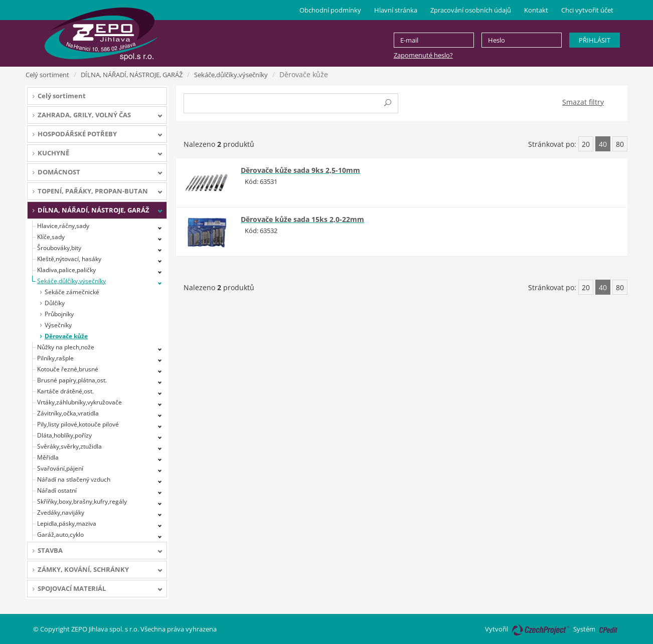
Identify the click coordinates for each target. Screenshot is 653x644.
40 (603, 144)
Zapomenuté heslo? (423, 55)
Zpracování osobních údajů (471, 10)
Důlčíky (55, 303)
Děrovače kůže (66, 336)
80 (620, 144)
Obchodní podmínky (330, 10)
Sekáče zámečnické (72, 292)
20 (586, 144)
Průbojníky (59, 314)
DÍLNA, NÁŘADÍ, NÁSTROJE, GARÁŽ (132, 75)
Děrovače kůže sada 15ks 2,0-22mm (302, 219)
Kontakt (536, 10)
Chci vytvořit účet (587, 10)
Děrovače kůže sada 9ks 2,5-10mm (300, 170)
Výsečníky (58, 325)
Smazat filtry (583, 102)
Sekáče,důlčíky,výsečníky (231, 75)
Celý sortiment (47, 75)
